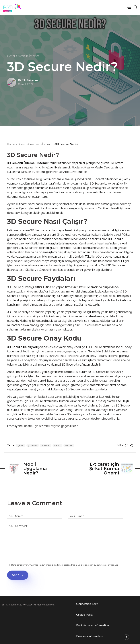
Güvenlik (34, 144)
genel (21, 445)
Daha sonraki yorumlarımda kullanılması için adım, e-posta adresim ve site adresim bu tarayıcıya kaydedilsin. (65, 565)
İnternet (47, 144)
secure (69, 445)
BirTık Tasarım (9, 604)
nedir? (57, 445)
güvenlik (33, 445)
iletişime (55, 426)
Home (11, 144)
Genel (22, 144)
